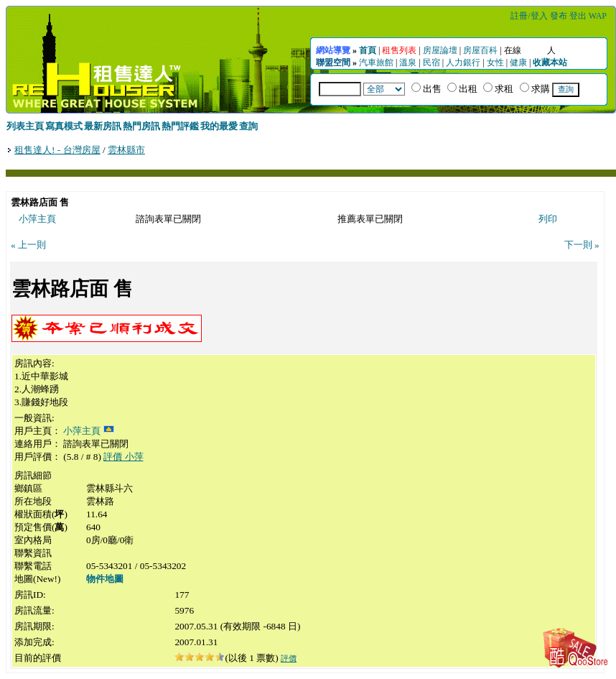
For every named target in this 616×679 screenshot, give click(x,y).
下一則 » (582, 245)
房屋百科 (480, 50)
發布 (559, 16)
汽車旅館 (376, 63)
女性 (495, 63)
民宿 (431, 63)
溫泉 (408, 63)
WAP (598, 16)
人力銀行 (463, 63)
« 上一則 (28, 245)
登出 (578, 16)
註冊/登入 (529, 16)
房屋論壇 (440, 50)
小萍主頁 (37, 219)
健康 (518, 63)
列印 (548, 219)
